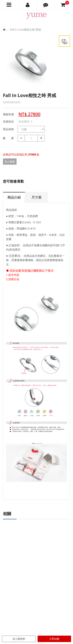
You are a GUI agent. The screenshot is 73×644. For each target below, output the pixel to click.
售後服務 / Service (48, 606)
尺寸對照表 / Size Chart (51, 597)
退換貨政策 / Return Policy (53, 610)
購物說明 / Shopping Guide (53, 601)
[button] (46, 5)
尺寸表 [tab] (36, 197)
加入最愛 (10, 162)
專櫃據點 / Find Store (15, 597)
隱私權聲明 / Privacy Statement (49, 616)
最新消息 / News (47, 593)
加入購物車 (19, 639)
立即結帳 (54, 639)
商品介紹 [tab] (14, 197)
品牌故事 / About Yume (17, 593)
